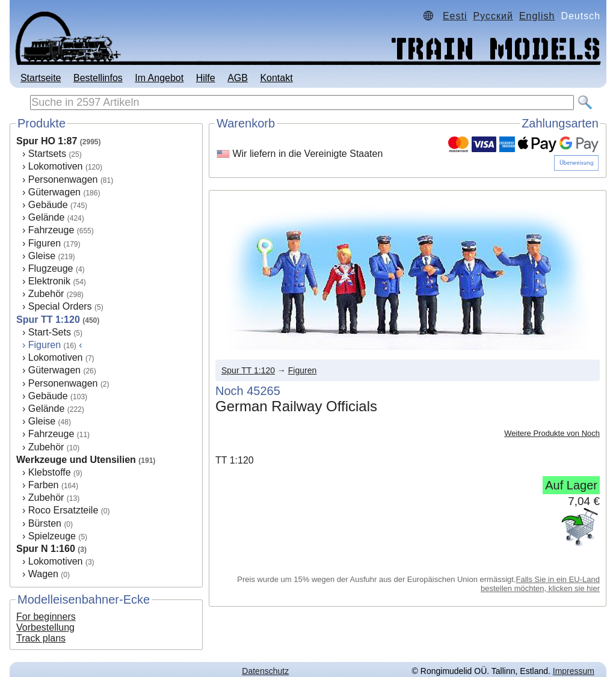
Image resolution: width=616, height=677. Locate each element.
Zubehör (46, 294)
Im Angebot (159, 78)
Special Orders (60, 306)
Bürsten (45, 523)
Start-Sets (50, 332)
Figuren (45, 243)
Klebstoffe (50, 472)
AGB (238, 78)
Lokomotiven (56, 166)
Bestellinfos (98, 78)
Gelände (47, 217)
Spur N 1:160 (46, 549)
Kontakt (276, 78)
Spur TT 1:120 (48, 320)
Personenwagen (63, 179)
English (537, 16)
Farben (44, 485)
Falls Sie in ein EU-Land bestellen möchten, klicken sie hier (540, 584)
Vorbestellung (45, 627)
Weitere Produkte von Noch (552, 433)
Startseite (41, 78)
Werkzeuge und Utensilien (76, 460)
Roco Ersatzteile (63, 510)
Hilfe (206, 78)
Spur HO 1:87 (47, 141)
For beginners (46, 617)
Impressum (574, 671)
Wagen (43, 574)
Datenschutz (265, 671)
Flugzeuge (51, 268)
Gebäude (48, 205)
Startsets (47, 154)
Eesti (455, 16)
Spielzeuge (52, 536)
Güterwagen (54, 192)
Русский (493, 16)
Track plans (41, 638)
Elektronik (49, 281)
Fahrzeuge (51, 230)
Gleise (42, 256)
